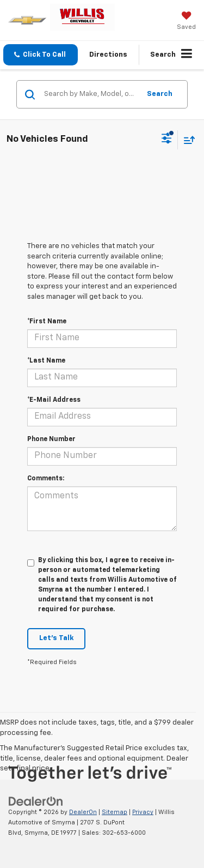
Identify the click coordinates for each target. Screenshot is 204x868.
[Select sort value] (187, 140)
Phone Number (51, 439)
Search (160, 94)
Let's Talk (56, 638)
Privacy (143, 812)
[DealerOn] (36, 802)
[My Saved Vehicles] (186, 22)
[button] (41, 55)
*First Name (47, 322)
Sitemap (115, 812)
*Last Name (46, 361)
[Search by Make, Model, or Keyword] (90, 94)
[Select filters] (167, 140)
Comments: (46, 479)
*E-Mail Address (54, 400)
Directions (108, 55)
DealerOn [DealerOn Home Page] (83, 812)
